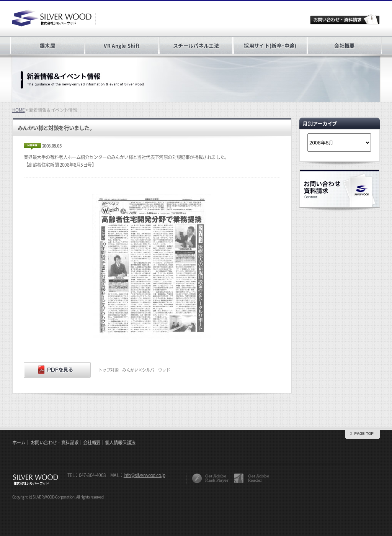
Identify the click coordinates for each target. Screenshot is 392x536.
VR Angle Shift (122, 45)
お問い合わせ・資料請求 (55, 443)
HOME (19, 110)
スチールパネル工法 (196, 45)
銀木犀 (47, 45)
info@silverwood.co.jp (144, 475)
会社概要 (344, 45)
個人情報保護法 (120, 443)
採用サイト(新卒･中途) (270, 45)
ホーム (19, 443)
